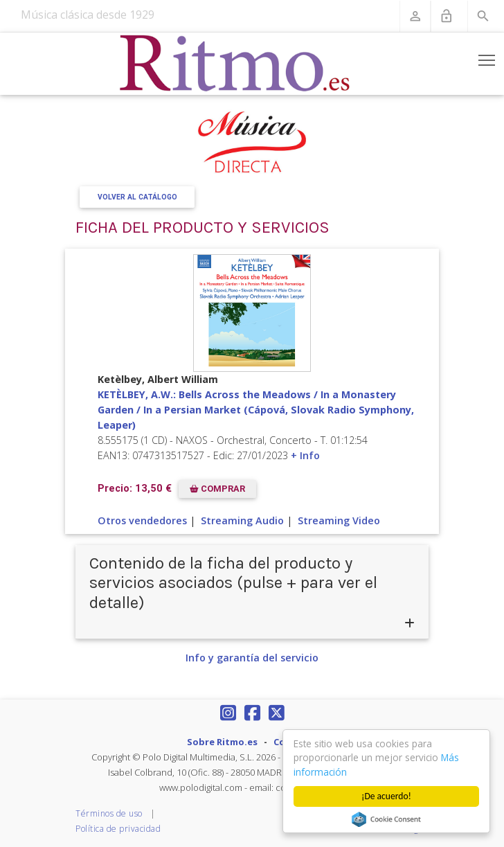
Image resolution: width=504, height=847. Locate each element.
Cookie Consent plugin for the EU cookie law (386, 819)
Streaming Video (339, 520)
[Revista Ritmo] (235, 64)
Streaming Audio (242, 520)
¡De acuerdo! (386, 796)
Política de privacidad (118, 829)
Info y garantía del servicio (252, 658)
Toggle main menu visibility (488, 57)
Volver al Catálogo (137, 197)
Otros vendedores (142, 520)
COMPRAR (217, 489)
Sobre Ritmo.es (222, 742)
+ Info (305, 455)
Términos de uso (109, 813)
